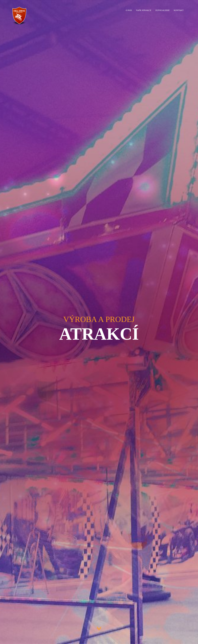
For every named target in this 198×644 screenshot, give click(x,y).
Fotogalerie (163, 10)
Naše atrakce (144, 10)
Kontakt (179, 10)
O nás (129, 10)
